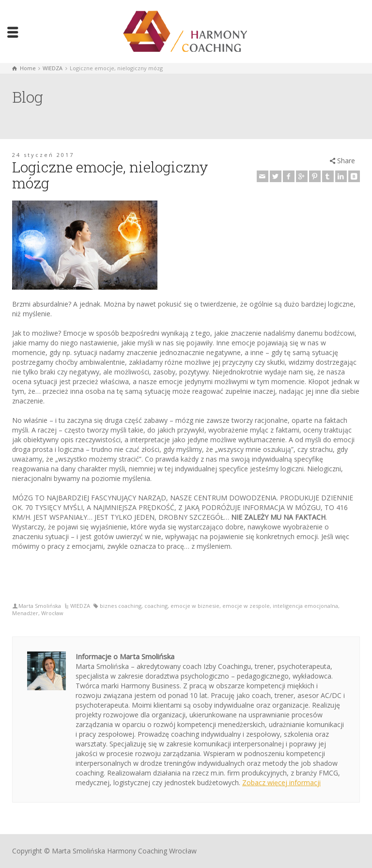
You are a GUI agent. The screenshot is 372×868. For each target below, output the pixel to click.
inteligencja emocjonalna (305, 606)
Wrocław (52, 613)
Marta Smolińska (40, 606)
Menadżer (25, 613)
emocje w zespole (246, 606)
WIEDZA (80, 606)
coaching (156, 606)
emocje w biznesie (195, 606)
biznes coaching (121, 606)
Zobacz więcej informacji (281, 783)
